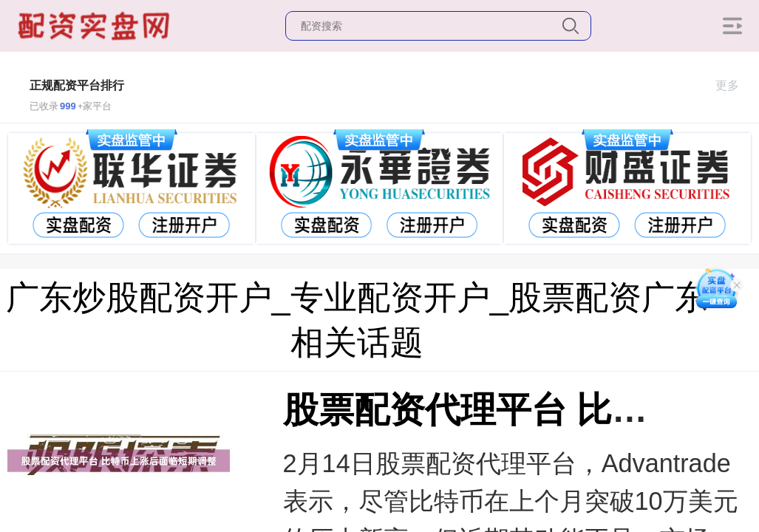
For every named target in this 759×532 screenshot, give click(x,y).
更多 (734, 85)
